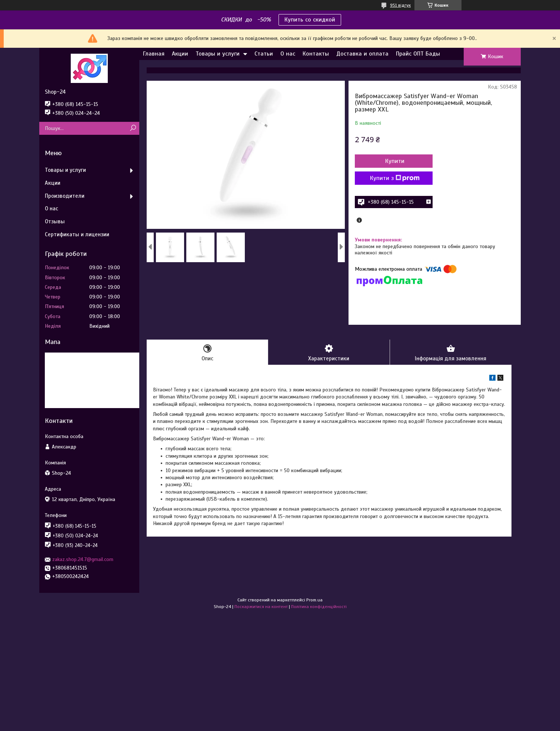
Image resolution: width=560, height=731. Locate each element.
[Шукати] (133, 128)
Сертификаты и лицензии (77, 234)
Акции (180, 54)
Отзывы (55, 221)
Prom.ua (314, 600)
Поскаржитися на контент (261, 607)
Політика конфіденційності (319, 607)
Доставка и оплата (362, 54)
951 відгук (400, 5)
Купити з (395, 178)
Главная (154, 54)
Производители (65, 196)
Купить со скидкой (310, 20)
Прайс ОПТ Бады (418, 54)
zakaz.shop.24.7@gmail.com (83, 559)
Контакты (316, 54)
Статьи (264, 54)
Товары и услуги (218, 54)
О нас (288, 54)
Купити (395, 161)
